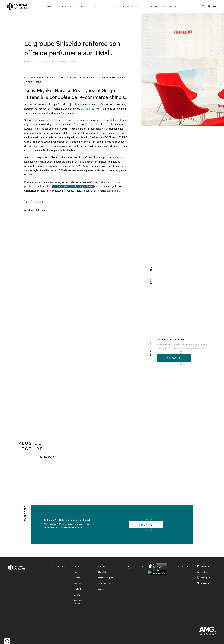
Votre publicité (105, 583)
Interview (169, 6)
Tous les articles (47, 456)
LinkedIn (203, 566)
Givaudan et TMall (91, 109)
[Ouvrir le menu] (215, 6)
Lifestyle (98, 6)
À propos (102, 566)
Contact (102, 589)
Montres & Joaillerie (125, 6)
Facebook (203, 583)
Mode (51, 6)
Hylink (116, 191)
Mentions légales (106, 578)
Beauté (81, 6)
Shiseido (38, 202)
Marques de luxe (78, 602)
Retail (28, 202)
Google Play (157, 572)
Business (65, 6)
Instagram (203, 578)
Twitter (202, 572)
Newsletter (103, 572)
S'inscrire (174, 358)
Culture (152, 6)
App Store (157, 566)
